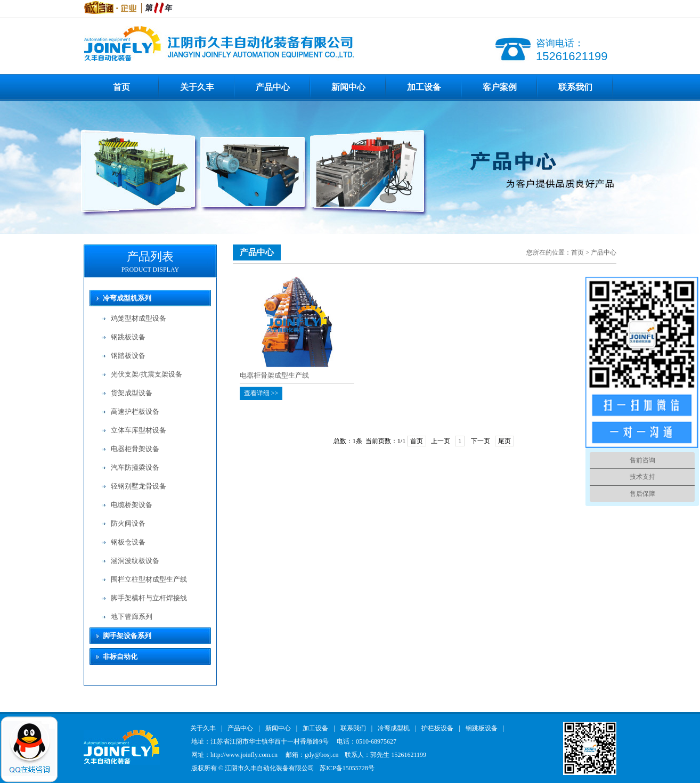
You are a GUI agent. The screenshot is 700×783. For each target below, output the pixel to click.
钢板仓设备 (128, 542)
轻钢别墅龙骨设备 (139, 486)
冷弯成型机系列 (127, 298)
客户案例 (500, 87)
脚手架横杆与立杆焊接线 (149, 598)
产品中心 (273, 87)
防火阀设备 (128, 523)
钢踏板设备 (128, 356)
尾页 (504, 441)
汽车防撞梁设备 (135, 467)
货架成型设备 (132, 393)
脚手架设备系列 (127, 636)
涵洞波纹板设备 (135, 561)
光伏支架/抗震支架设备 (146, 374)
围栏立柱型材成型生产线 (149, 579)
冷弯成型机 (394, 728)
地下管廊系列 (132, 617)
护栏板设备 (437, 728)
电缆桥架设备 (132, 505)
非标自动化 (120, 656)
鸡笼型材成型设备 (139, 318)
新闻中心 (348, 87)
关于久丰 (197, 87)
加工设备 (424, 87)
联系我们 (575, 87)
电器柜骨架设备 (135, 449)
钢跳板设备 (128, 337)
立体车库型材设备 (139, 430)
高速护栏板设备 (135, 411)
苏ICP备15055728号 (347, 768)
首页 (121, 87)
